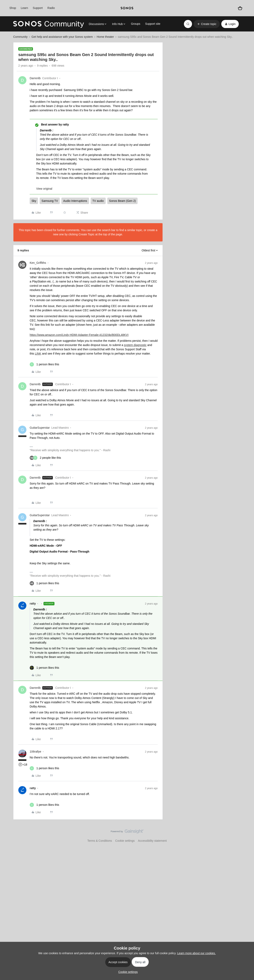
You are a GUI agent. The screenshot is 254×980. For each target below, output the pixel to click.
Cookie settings (125, 841)
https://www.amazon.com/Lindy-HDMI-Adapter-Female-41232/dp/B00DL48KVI (79, 335)
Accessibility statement (152, 841)
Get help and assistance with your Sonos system (62, 37)
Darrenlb (35, 78)
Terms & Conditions (100, 841)
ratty (33, 604)
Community (20, 37)
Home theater (105, 37)
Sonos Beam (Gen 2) (123, 201)
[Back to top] (246, 835)
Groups (136, 24)
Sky (34, 201)
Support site (153, 24)
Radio (51, 8)
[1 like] (44, 364)
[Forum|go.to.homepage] (49, 24)
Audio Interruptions (75, 201)
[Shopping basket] (240, 8)
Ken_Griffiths (38, 263)
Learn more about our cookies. (196, 953)
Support (38, 8)
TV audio (98, 201)
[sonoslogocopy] (127, 8)
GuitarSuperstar (40, 428)
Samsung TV (50, 201)
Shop (13, 8)
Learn (24, 8)
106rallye (35, 752)
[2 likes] (45, 458)
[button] (207, 24)
